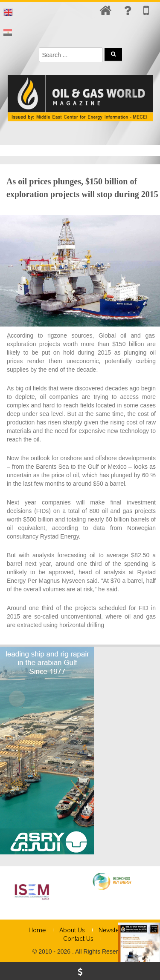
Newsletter (113, 930)
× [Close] (153, 935)
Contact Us (78, 939)
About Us (72, 930)
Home (37, 930)
